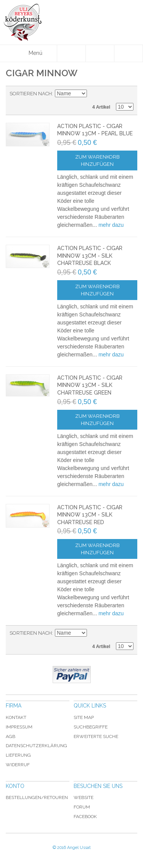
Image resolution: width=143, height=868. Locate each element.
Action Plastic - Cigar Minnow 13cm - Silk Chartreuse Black (90, 256)
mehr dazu (111, 225)
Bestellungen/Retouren (37, 797)
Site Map (84, 717)
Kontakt (16, 717)
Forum (82, 807)
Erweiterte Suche (96, 736)
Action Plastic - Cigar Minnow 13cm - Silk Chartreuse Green (90, 385)
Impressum (19, 727)
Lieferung (18, 755)
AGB (10, 736)
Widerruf (18, 765)
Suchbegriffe (91, 727)
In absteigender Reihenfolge (94, 94)
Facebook (85, 817)
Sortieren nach (31, 94)
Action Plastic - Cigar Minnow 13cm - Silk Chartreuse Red (90, 515)
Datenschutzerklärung (36, 746)
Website (84, 797)
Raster (126, 94)
